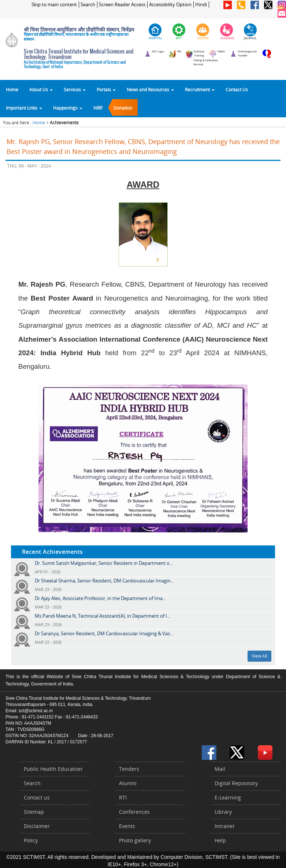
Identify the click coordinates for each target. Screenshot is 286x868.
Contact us (37, 797)
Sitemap (34, 812)
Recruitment (200, 89)
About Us (41, 89)
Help (220, 840)
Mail (220, 769)
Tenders (129, 769)
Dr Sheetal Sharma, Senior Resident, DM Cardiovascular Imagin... (104, 581)
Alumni (128, 783)
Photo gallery (135, 840)
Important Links (24, 108)
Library (223, 812)
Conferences (134, 812)
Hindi (201, 5)
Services (75, 89)
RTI (123, 797)
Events (127, 826)
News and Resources (150, 89)
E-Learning (228, 797)
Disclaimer (37, 826)
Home (12, 89)
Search (88, 5)
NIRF (98, 108)
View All (259, 656)
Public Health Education (53, 769)
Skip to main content (54, 5)
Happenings (68, 108)
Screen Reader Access (122, 5)
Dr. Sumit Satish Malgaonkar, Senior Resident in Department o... (104, 563)
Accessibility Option (170, 5)
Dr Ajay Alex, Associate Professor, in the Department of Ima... (100, 598)
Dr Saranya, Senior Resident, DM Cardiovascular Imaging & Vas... (104, 633)
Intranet (224, 826)
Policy (31, 840)
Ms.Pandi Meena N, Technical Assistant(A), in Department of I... (103, 616)
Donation (123, 108)
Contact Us (237, 89)
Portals (106, 89)
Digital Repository (236, 783)
